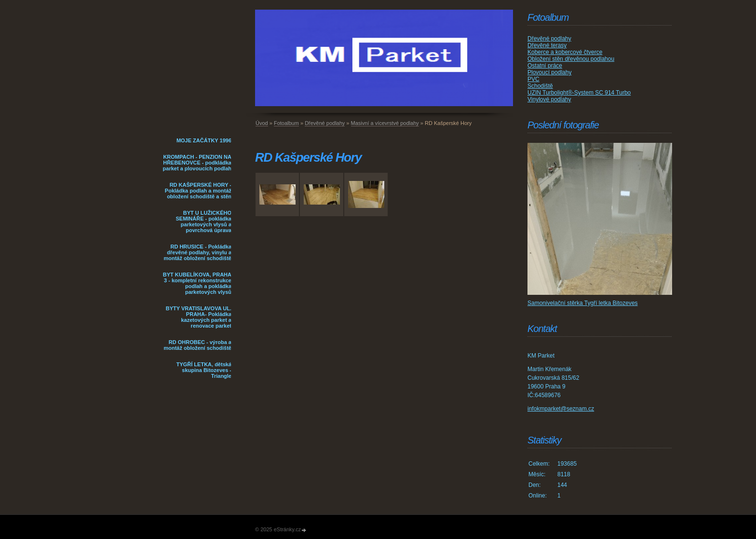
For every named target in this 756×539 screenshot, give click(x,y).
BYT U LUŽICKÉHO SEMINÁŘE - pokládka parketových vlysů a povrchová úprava (203, 221)
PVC (533, 79)
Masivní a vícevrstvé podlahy (385, 123)
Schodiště (540, 86)
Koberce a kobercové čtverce (565, 52)
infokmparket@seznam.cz (561, 409)
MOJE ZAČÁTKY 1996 (204, 140)
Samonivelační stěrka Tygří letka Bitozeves (583, 303)
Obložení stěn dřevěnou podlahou (571, 59)
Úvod (262, 123)
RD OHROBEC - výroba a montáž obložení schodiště (197, 345)
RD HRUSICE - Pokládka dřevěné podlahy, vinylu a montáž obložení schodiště (197, 252)
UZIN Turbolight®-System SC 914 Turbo (579, 93)
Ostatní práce (545, 66)
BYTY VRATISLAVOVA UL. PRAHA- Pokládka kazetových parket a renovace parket (199, 317)
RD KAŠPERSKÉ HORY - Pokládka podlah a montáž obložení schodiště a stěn (198, 191)
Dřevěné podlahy (325, 123)
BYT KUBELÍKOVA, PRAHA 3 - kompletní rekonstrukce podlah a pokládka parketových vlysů (197, 283)
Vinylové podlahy (549, 99)
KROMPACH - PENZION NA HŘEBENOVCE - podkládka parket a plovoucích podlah (197, 163)
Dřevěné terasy (547, 45)
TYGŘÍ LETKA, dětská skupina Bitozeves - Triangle (204, 370)
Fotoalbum (286, 123)
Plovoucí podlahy (549, 72)
